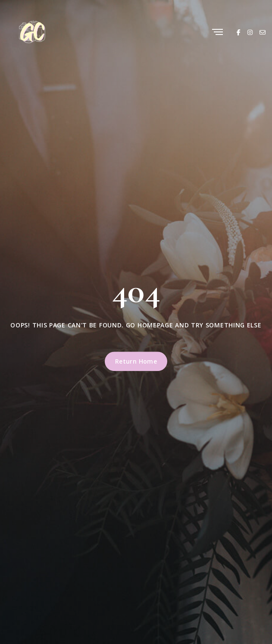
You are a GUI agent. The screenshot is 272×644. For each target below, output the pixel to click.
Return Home (136, 361)
